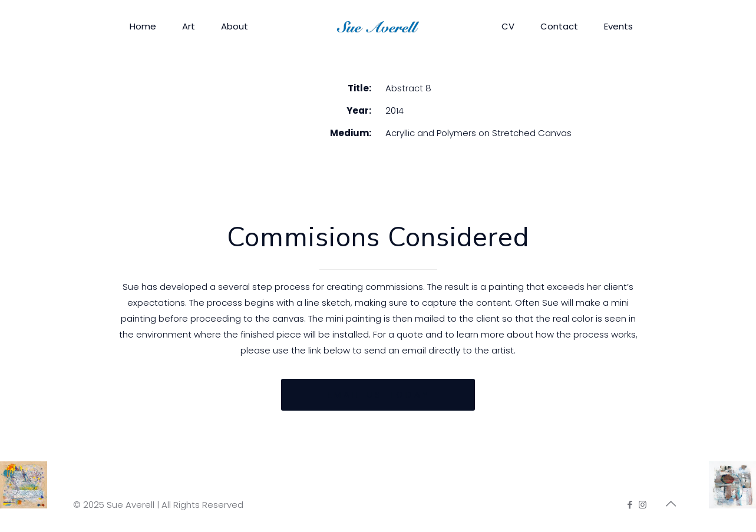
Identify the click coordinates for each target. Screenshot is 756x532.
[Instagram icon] (643, 505)
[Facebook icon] (630, 505)
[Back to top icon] (671, 504)
